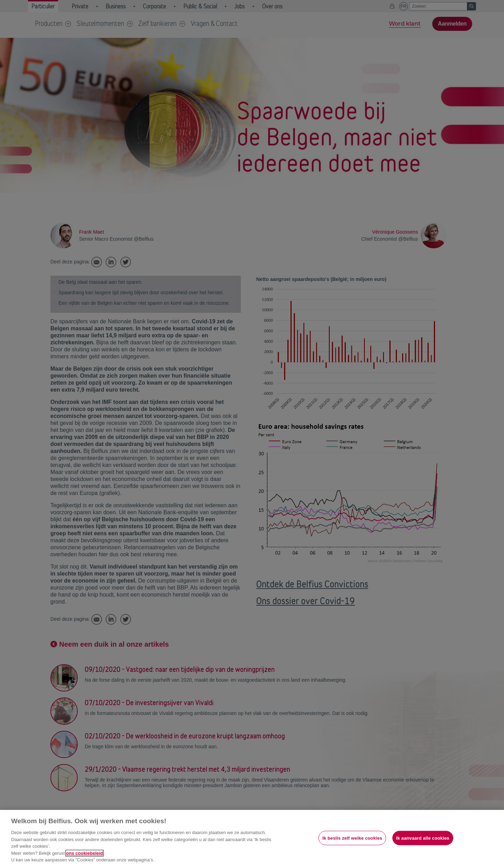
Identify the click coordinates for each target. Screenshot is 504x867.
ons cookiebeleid (85, 853)
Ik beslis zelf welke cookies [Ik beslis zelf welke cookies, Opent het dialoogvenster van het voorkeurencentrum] (352, 838)
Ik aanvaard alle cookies (423, 838)
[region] (252, 838)
